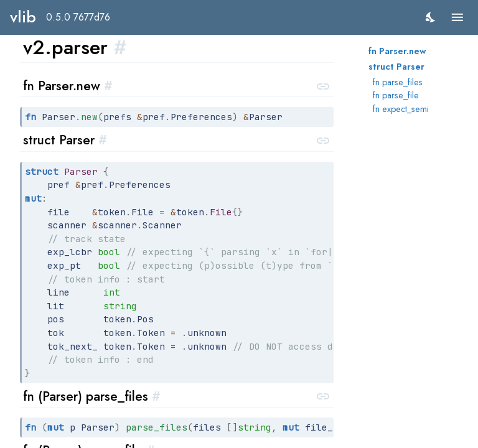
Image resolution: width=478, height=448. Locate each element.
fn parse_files (398, 82)
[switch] (431, 17)
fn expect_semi (401, 109)
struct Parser (396, 67)
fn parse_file (396, 95)
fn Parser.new (397, 51)
